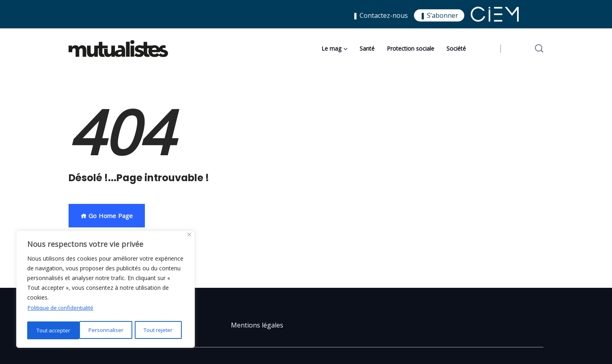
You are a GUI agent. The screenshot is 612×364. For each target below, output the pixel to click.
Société (456, 48)
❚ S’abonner (439, 15)
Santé (367, 48)
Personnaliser (53, 330)
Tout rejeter (105, 330)
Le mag (331, 48)
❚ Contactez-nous (380, 15)
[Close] (189, 237)
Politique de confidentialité (62, 309)
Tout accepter (158, 330)
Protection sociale (411, 48)
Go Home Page (107, 216)
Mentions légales (257, 325)
